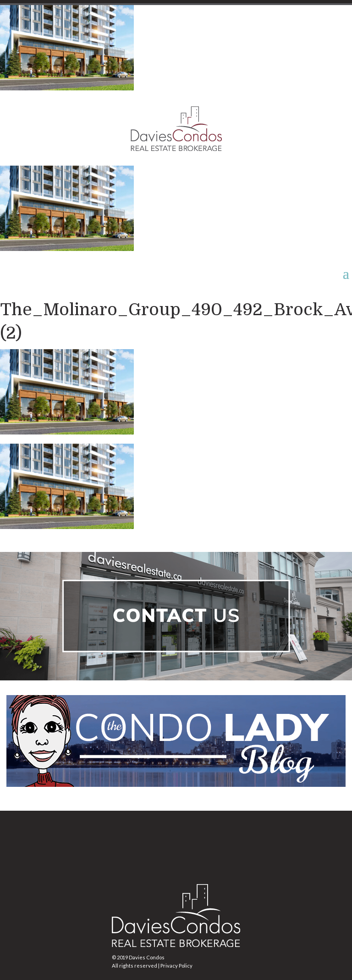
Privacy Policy (176, 966)
